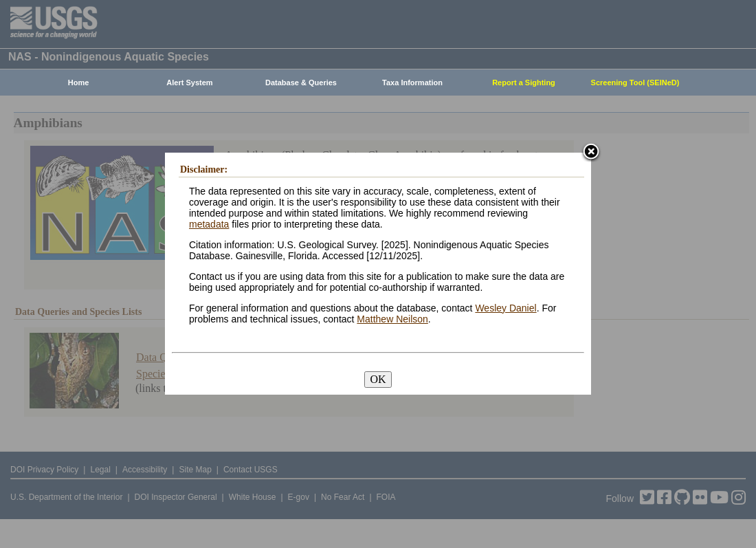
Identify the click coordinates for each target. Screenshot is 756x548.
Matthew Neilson (392, 319)
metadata (209, 224)
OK (378, 379)
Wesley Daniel (505, 308)
